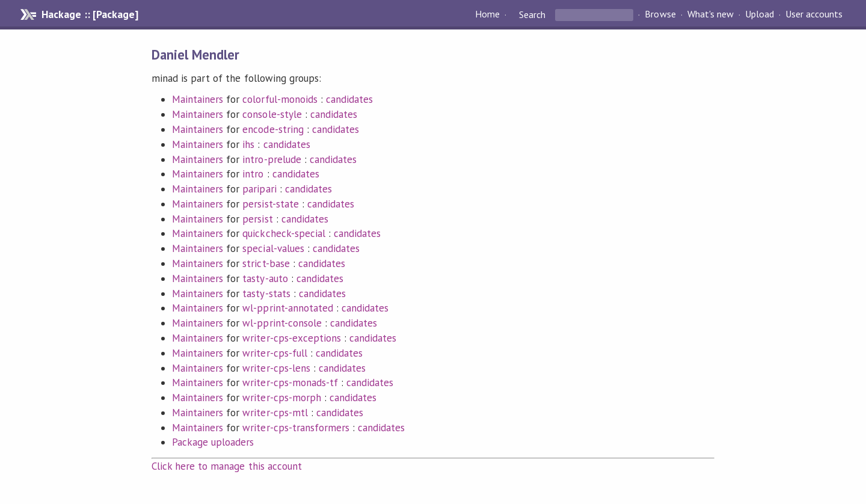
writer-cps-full (275, 353)
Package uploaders (213, 442)
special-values (273, 248)
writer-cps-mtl (275, 413)
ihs (248, 144)
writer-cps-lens (276, 368)
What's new (711, 14)
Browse (660, 14)
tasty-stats (266, 293)
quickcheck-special (284, 233)
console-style (272, 114)
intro (253, 174)
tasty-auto (265, 278)
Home (487, 14)
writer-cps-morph (281, 398)
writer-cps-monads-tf (290, 383)
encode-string (273, 129)
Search (532, 14)
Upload (760, 14)
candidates (349, 99)
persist (257, 219)
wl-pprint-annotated (287, 308)
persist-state (270, 204)
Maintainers (198, 99)
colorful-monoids (280, 99)
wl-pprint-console (282, 323)
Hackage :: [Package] (90, 14)
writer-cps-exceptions (292, 338)
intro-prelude (272, 159)
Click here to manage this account (227, 466)
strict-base (266, 263)
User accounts (814, 14)
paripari (259, 189)
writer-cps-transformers (296, 428)
